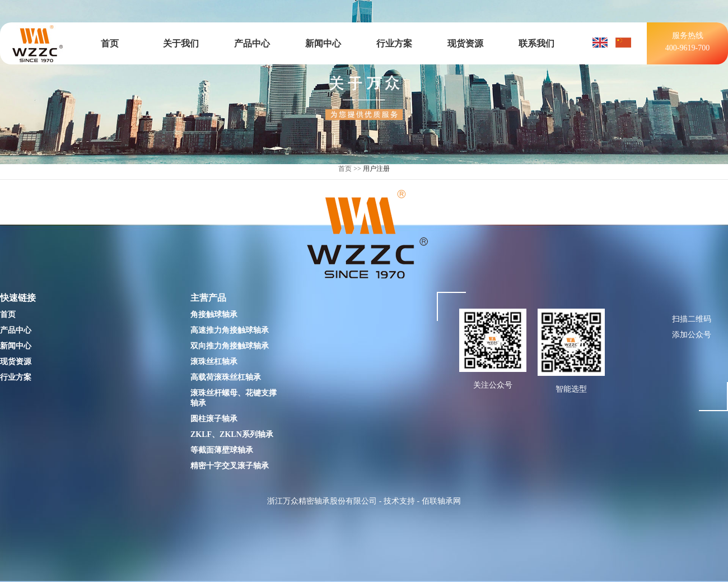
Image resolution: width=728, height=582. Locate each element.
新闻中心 (323, 43)
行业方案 (394, 43)
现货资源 (465, 43)
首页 (110, 43)
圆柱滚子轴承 (214, 419)
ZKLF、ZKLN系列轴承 (232, 434)
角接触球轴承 (214, 315)
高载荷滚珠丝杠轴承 (226, 377)
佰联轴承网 (441, 501)
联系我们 (536, 43)
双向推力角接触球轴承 (230, 346)
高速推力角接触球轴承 (230, 330)
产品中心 (252, 43)
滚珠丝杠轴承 (214, 362)
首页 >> (350, 169)
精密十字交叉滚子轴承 (230, 466)
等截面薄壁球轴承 (222, 450)
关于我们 (181, 43)
